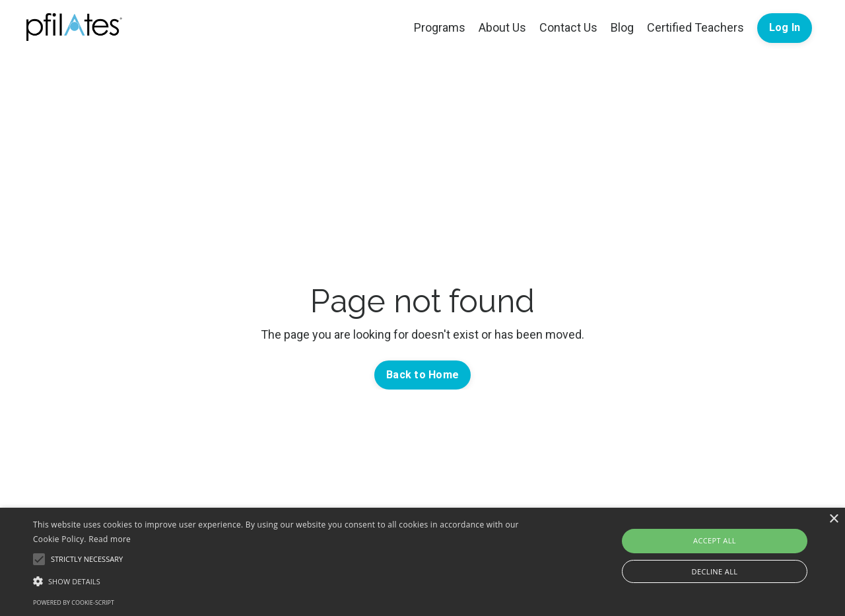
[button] (286, 581)
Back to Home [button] (422, 375)
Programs (440, 27)
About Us (502, 27)
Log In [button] (785, 27)
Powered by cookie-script (74, 602)
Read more (110, 539)
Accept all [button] (715, 540)
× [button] (833, 519)
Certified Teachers (695, 27)
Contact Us (568, 27)
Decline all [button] (715, 571)
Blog (622, 27)
